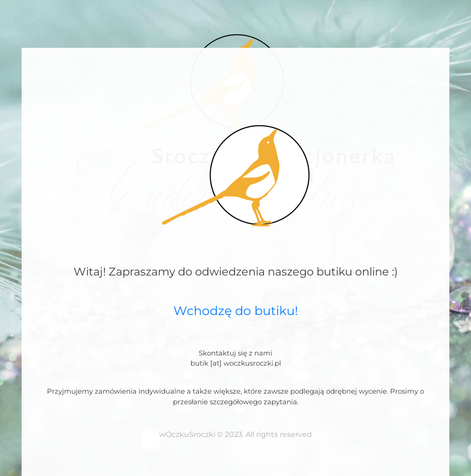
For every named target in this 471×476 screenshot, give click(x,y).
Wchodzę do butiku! (236, 311)
